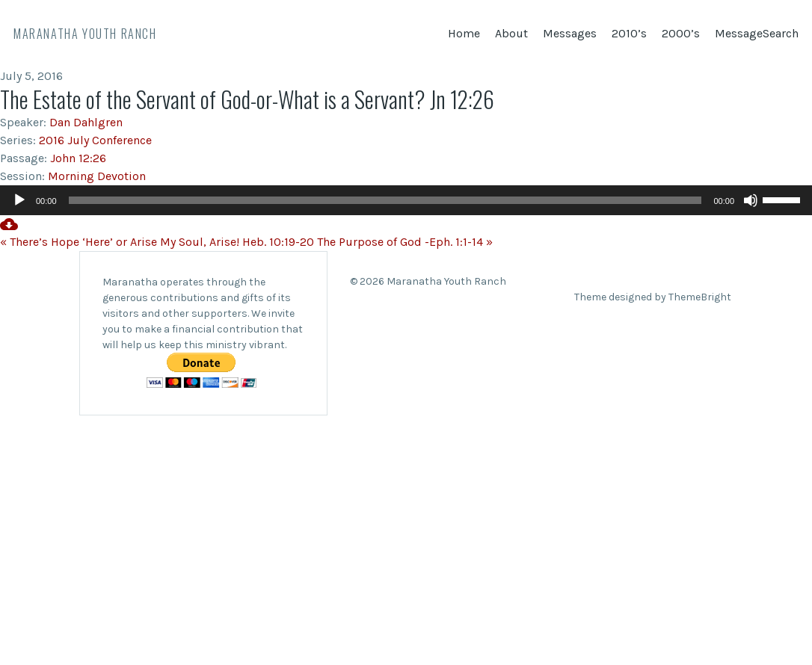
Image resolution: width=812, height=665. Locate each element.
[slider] (385, 200)
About (511, 33)
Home (464, 33)
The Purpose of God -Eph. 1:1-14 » (405, 242)
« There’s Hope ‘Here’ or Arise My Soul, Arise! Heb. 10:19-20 (157, 242)
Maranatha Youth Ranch (85, 34)
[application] (406, 200)
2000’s (681, 33)
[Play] (19, 200)
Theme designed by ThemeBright (653, 297)
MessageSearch (757, 33)
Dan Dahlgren (86, 122)
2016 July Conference (95, 140)
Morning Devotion (97, 176)
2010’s (629, 33)
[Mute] (751, 200)
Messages (570, 33)
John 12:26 (78, 158)
